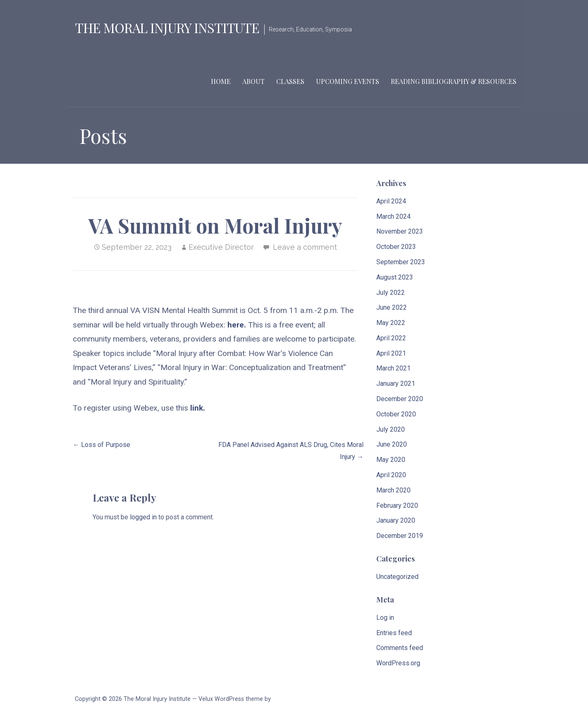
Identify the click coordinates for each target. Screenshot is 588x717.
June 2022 (392, 307)
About (253, 81)
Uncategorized (397, 577)
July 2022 (391, 293)
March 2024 (393, 216)
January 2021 (396, 384)
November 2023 (400, 231)
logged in (143, 517)
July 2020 (391, 429)
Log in (385, 618)
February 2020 (397, 505)
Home (221, 81)
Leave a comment (305, 247)
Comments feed (400, 648)
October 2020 (396, 414)
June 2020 (392, 444)
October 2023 (396, 247)
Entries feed (394, 633)
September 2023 (401, 262)
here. (238, 325)
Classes (290, 81)
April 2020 (391, 475)
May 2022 (391, 323)
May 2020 (391, 460)
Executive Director (221, 247)
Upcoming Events (348, 81)
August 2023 (395, 277)
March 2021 (393, 368)
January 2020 (396, 520)
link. (198, 408)
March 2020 (393, 490)
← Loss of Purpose (102, 445)
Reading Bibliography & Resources (454, 81)
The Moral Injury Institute (167, 27)
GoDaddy (284, 699)
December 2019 (400, 536)
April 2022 (391, 338)
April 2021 (391, 353)
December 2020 (400, 399)
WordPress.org (398, 663)
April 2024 (391, 201)
